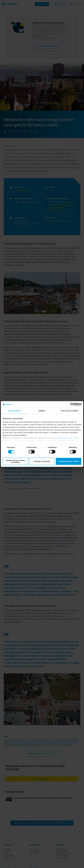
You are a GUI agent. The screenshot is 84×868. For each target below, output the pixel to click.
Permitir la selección (42, 461)
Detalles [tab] (42, 411)
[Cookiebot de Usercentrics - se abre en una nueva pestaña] (72, 404)
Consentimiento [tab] (15, 411)
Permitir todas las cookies (69, 461)
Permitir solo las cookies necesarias (15, 461)
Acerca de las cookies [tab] (69, 411)
